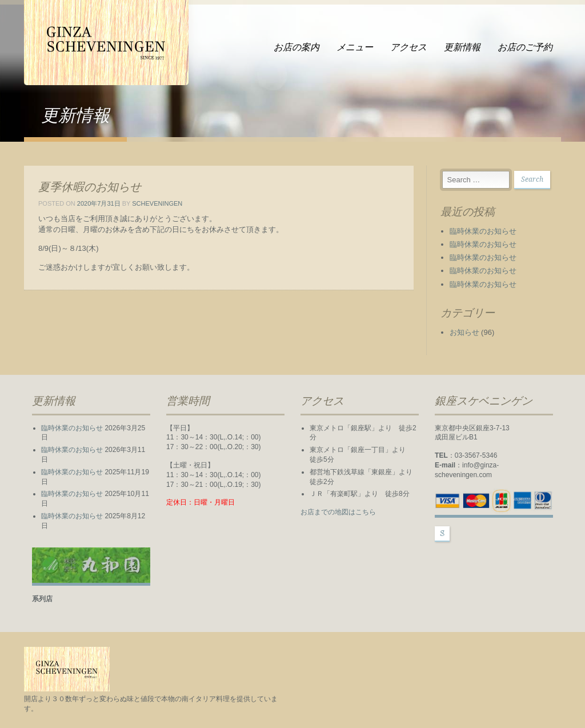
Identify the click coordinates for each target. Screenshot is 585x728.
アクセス (408, 47)
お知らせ (464, 332)
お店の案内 (296, 47)
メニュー (355, 47)
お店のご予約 (525, 47)
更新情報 (462, 47)
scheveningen (157, 203)
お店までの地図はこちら (338, 512)
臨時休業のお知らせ (483, 231)
